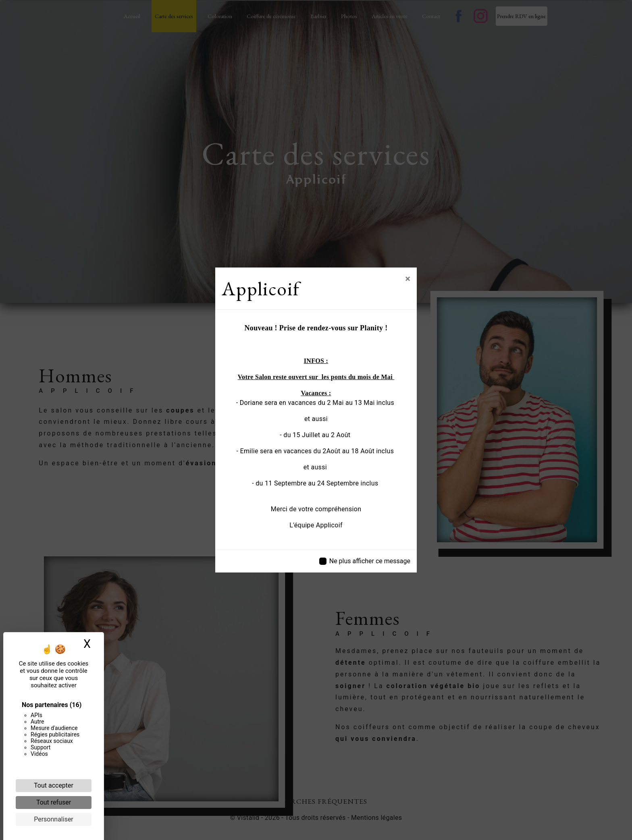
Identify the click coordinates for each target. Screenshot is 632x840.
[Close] (408, 279)
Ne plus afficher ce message (370, 561)
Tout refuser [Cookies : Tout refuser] (54, 802)
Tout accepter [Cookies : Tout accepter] (54, 785)
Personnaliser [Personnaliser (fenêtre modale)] (54, 819)
